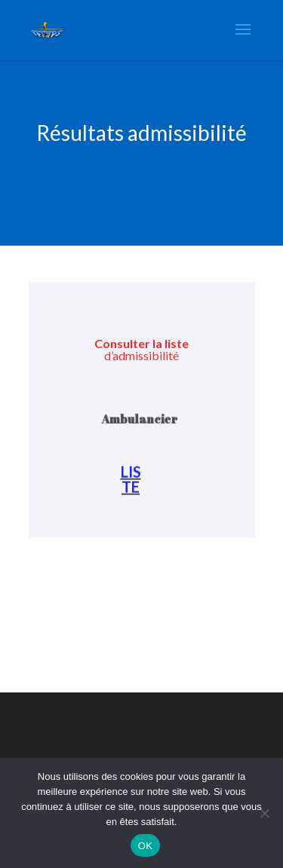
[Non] (264, 813)
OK (145, 846)
